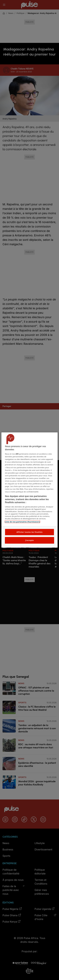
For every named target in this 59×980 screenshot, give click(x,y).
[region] (29, 490)
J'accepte (29, 540)
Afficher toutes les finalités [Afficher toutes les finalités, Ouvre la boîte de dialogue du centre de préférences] (29, 532)
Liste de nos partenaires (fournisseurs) (22, 522)
